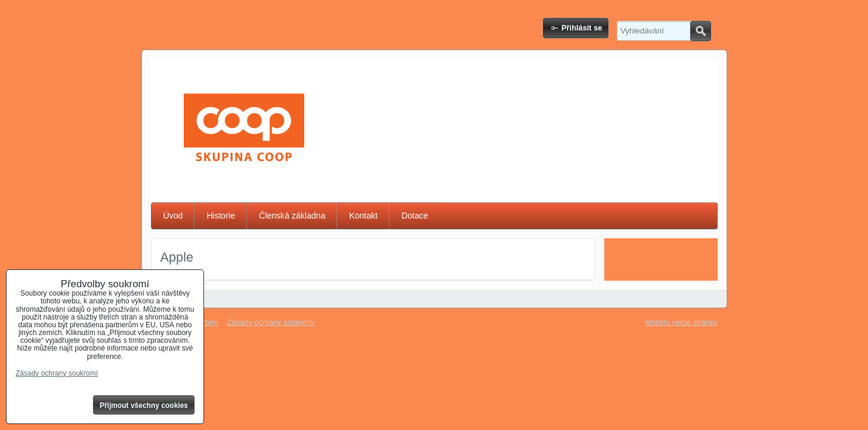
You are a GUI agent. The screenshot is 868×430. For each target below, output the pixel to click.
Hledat (701, 31)
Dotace (415, 216)
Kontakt (363, 216)
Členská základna (292, 216)
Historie (221, 216)
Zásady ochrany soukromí (271, 322)
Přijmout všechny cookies (144, 406)
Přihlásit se (582, 28)
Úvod (173, 216)
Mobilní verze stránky (682, 322)
